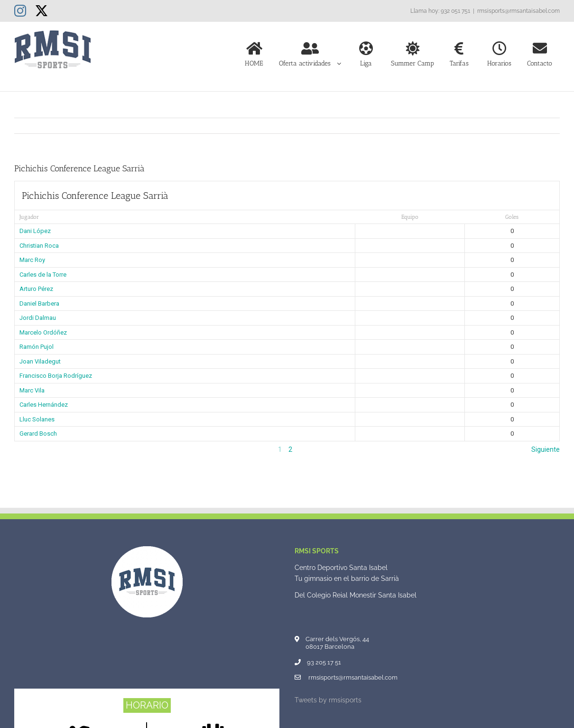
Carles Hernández (44, 405)
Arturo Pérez (36, 289)
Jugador (29, 217)
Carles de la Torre (43, 275)
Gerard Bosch (38, 434)
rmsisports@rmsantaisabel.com (518, 11)
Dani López (35, 231)
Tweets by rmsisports (328, 700)
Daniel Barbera (39, 303)
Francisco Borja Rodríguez (56, 376)
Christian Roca (39, 246)
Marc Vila (32, 390)
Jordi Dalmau (38, 318)
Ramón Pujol (37, 347)
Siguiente (546, 449)
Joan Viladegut (40, 361)
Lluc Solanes (37, 419)
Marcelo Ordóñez (43, 332)
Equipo (410, 217)
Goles (512, 217)
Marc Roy (32, 260)
